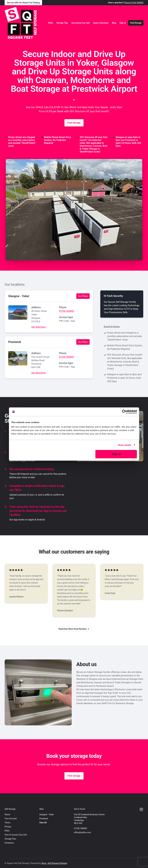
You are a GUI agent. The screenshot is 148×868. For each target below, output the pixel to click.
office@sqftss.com (83, 832)
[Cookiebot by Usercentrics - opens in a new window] (124, 412)
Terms (7, 823)
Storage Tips (62, 23)
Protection (9, 843)
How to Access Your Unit (16, 835)
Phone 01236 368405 (134, 3)
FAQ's (51, 23)
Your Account (11, 819)
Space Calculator (101, 23)
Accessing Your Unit (81, 23)
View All (43, 823)
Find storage (74, 776)
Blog (114, 23)
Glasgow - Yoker (19, 296)
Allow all (116, 454)
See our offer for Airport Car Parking (23, 3)
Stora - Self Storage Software (54, 863)
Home (7, 814)
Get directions (39, 327)
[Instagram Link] (141, 810)
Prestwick (15, 342)
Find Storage (136, 23)
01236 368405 (67, 311)
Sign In (123, 23)
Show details (125, 445)
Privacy (8, 827)
